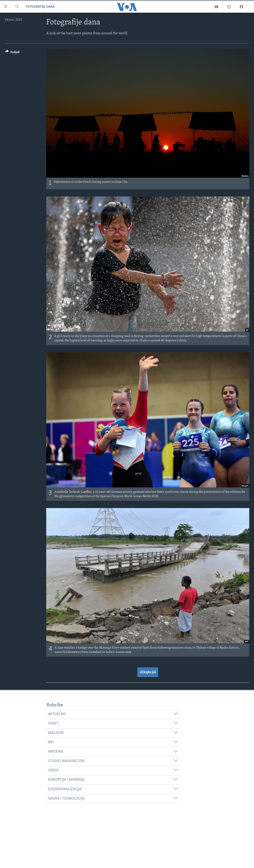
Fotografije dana (40, 7)
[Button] (12, 53)
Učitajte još (148, 672)
